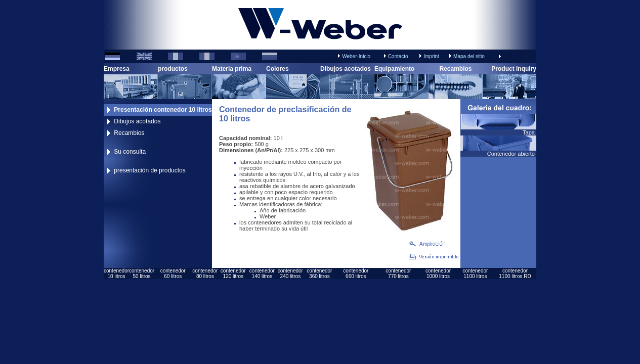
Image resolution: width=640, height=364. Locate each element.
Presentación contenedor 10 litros (163, 110)
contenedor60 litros (173, 274)
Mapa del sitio (469, 56)
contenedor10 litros (116, 274)
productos (173, 69)
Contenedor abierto (512, 154)
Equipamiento (394, 69)
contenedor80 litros (205, 274)
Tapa (529, 132)
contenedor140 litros (262, 274)
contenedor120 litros (233, 274)
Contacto (398, 56)
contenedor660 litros (356, 274)
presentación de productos (150, 170)
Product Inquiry (514, 69)
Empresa (117, 69)
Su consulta (130, 152)
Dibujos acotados (346, 69)
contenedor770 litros (398, 274)
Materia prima (232, 69)
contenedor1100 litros (475, 274)
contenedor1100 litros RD (515, 274)
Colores (278, 69)
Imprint (431, 56)
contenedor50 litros (142, 274)
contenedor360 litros (319, 274)
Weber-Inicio (356, 56)
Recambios (455, 69)
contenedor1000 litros (438, 274)
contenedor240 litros (290, 274)
